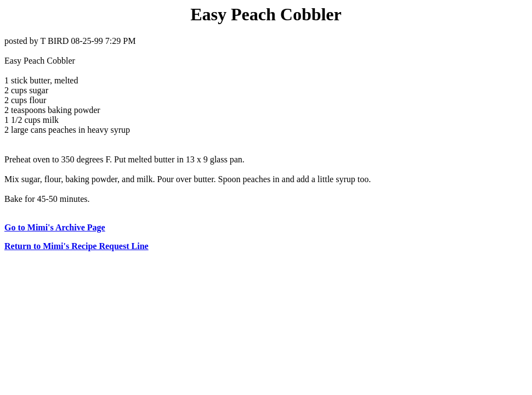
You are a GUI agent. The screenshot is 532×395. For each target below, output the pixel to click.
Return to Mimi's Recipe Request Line (77, 246)
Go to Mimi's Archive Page (55, 227)
